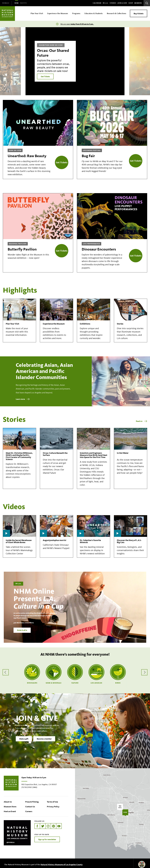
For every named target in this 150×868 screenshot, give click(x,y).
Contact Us (30, 806)
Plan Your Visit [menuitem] (37, 13)
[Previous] (10, 61)
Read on (139, 421)
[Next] (140, 61)
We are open (77, 24)
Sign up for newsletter (47, 839)
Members (138, 3)
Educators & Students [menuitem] (94, 13)
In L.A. (106, 3)
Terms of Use (52, 802)
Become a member (44, 739)
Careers (29, 811)
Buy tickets (139, 13)
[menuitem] (6, 3)
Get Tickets (45, 76)
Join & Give (122, 3)
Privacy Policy (53, 806)
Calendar (97, 3)
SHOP (131, 3)
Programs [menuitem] (76, 13)
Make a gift (24, 739)
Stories (113, 3)
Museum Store (10, 806)
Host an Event (10, 811)
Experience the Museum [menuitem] (58, 13)
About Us (8, 802)
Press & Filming (32, 802)
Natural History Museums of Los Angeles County (62, 864)
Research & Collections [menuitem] (116, 13)
